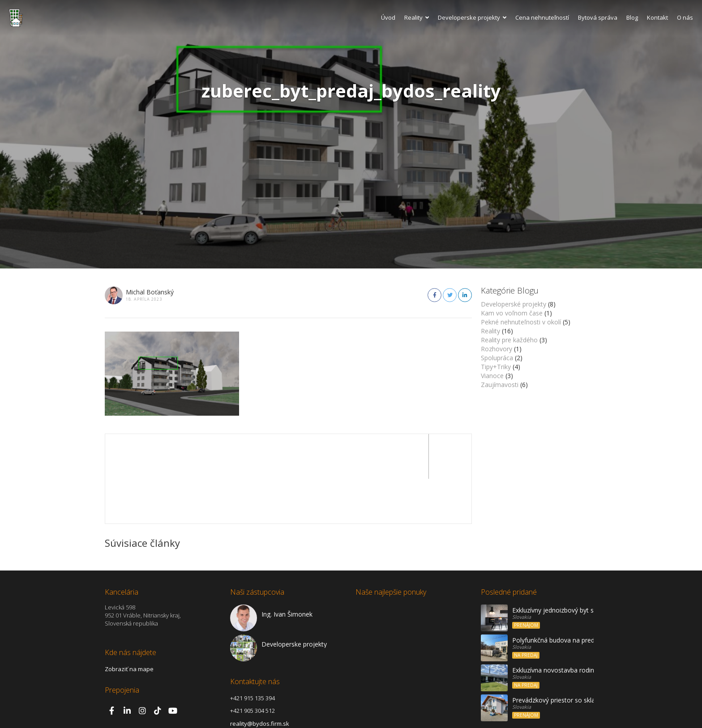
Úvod (388, 17)
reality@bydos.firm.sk (260, 679)
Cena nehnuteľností (542, 17)
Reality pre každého (509, 340)
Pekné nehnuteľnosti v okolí (521, 322)
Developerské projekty (514, 304)
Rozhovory (497, 349)
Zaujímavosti (500, 385)
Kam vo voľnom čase (512, 313)
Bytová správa (598, 17)
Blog (632, 17)
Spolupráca (497, 358)
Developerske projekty (472, 17)
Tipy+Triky (496, 367)
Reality (417, 17)
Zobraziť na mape (129, 624)
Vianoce (492, 376)
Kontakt (657, 17)
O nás (685, 17)
